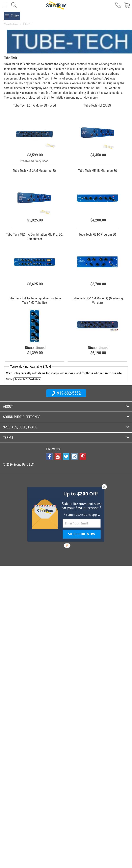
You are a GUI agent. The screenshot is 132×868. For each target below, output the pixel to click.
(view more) (90, 98)
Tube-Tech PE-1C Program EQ (97, 234)
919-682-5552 (66, 393)
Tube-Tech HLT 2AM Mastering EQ (34, 171)
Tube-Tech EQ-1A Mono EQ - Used (35, 105)
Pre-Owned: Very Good (34, 161)
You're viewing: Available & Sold (30, 367)
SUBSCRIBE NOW (82, 534)
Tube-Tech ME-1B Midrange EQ (98, 171)
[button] (80, 494)
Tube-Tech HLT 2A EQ (97, 105)
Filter (12, 16)
